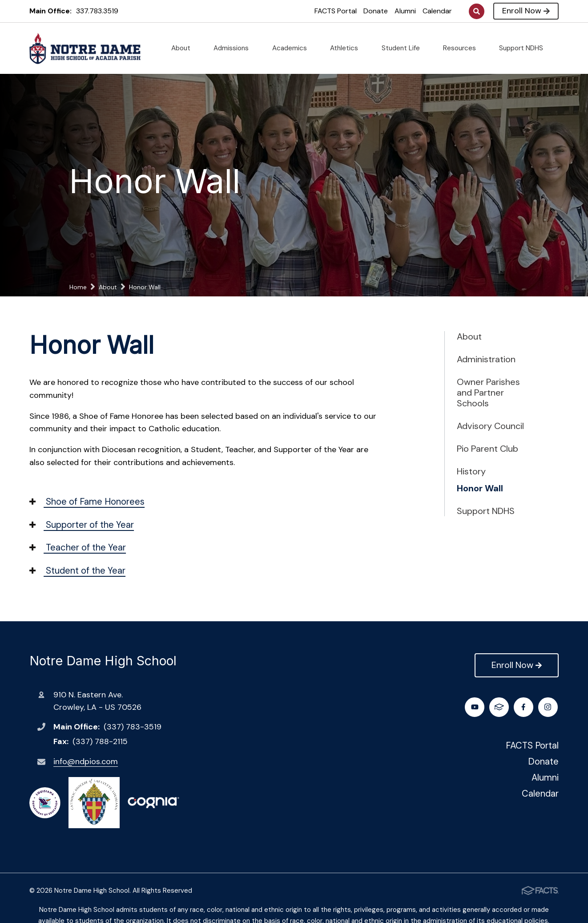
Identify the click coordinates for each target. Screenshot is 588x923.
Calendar (437, 11)
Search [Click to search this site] (477, 11)
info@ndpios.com (86, 761)
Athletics (348, 48)
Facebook (476, 707)
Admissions (235, 48)
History (471, 471)
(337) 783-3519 (133, 727)
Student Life (404, 48)
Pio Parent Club (487, 449)
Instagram (500, 707)
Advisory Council (490, 426)
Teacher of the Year (78, 547)
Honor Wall (480, 488)
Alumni (405, 11)
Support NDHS (525, 48)
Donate (376, 11)
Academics (293, 48)
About (184, 48)
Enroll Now (526, 11)
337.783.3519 (97, 11)
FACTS (549, 707)
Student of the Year (77, 571)
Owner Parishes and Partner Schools (488, 393)
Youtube (525, 707)
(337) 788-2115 (100, 741)
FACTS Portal (336, 11)
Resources (463, 48)
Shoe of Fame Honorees (87, 502)
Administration (486, 359)
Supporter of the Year (82, 525)
